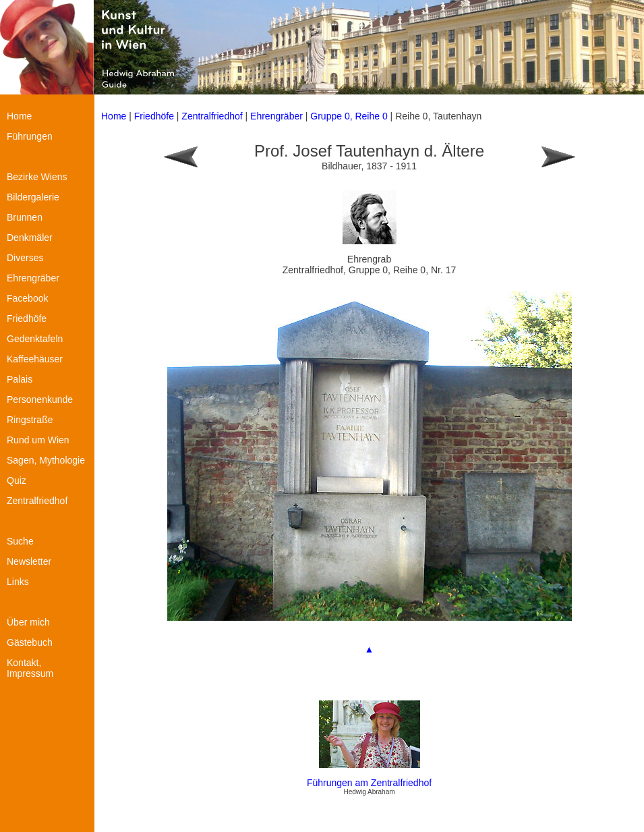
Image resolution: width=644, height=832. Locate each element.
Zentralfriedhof (212, 116)
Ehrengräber (276, 116)
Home (114, 116)
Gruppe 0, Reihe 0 (350, 116)
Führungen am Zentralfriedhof (369, 783)
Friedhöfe (154, 116)
